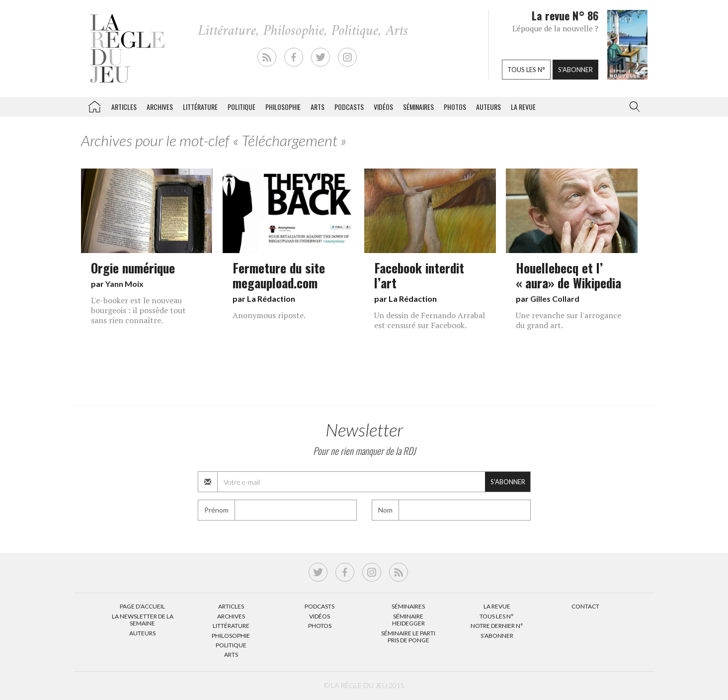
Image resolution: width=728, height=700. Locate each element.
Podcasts (349, 107)
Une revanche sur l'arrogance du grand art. (568, 320)
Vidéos (383, 107)
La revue (523, 107)
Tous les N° (497, 616)
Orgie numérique (133, 267)
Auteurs (488, 107)
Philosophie (283, 107)
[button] (633, 107)
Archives (160, 107)
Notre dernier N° (497, 626)
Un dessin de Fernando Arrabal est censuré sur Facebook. (430, 320)
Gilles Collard (555, 299)
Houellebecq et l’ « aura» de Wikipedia (568, 275)
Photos (455, 107)
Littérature (200, 107)
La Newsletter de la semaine (143, 620)
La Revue (497, 606)
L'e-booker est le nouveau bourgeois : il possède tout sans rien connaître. (138, 310)
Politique (242, 107)
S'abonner (575, 70)
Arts (318, 107)
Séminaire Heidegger (408, 620)
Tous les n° (526, 70)
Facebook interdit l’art (419, 275)
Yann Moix (124, 284)
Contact (585, 606)
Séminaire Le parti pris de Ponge (408, 637)
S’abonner (497, 636)
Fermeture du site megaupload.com (279, 275)
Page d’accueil (142, 606)
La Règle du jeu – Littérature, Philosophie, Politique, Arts (94, 105)
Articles (124, 107)
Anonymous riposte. (269, 315)
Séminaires (418, 107)
